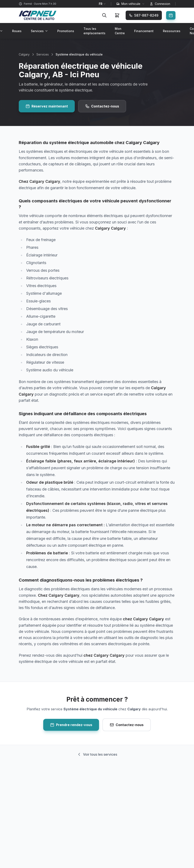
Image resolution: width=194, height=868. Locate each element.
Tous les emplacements (94, 31)
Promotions (66, 31)
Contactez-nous (102, 106)
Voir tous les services (97, 754)
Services (39, 31)
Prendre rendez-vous (71, 725)
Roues (17, 31)
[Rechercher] (104, 15)
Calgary (24, 54)
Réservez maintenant (47, 106)
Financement (144, 31)
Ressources (172, 31)
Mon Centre (120, 31)
